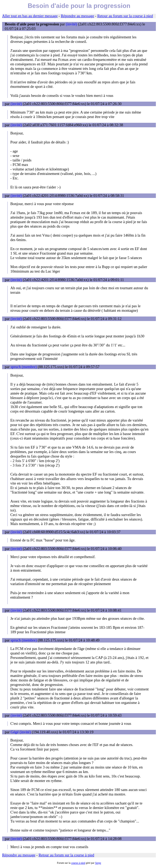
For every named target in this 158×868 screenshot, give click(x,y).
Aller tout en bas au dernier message (30, 16)
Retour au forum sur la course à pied (125, 16)
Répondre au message (77, 16)
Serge (98, 863)
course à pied (78, 863)
